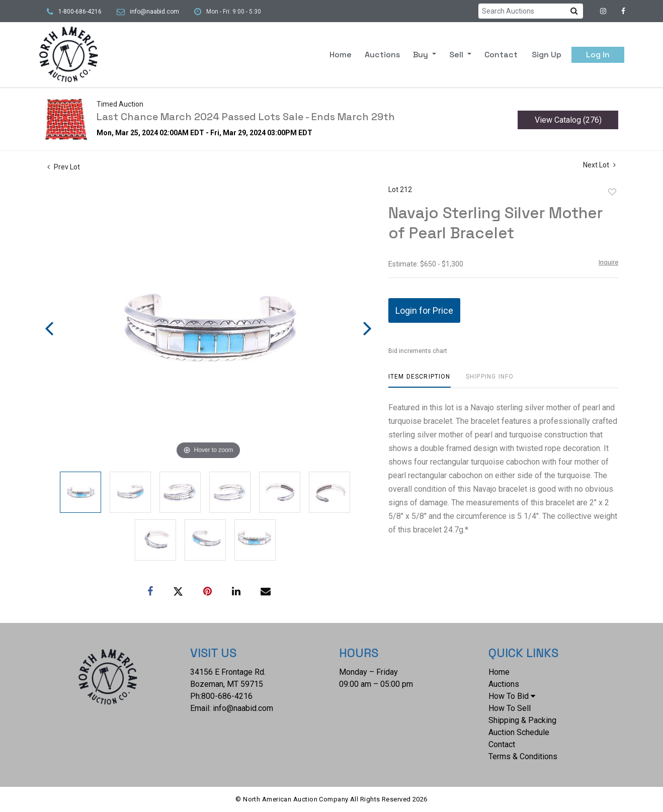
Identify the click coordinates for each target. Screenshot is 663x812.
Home (341, 55)
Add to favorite (612, 192)
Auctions (382, 55)
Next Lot (599, 165)
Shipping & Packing (522, 720)
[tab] (420, 380)
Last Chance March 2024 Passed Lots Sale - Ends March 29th (246, 117)
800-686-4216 (227, 696)
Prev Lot (64, 167)
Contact (501, 55)
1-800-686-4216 (80, 12)
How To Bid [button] (512, 696)
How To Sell (510, 708)
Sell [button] (457, 55)
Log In (598, 55)
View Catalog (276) (568, 120)
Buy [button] (422, 55)
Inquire (608, 262)
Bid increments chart (418, 351)
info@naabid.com (154, 12)
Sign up (547, 55)
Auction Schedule (519, 732)
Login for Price (424, 310)
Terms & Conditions (523, 756)
